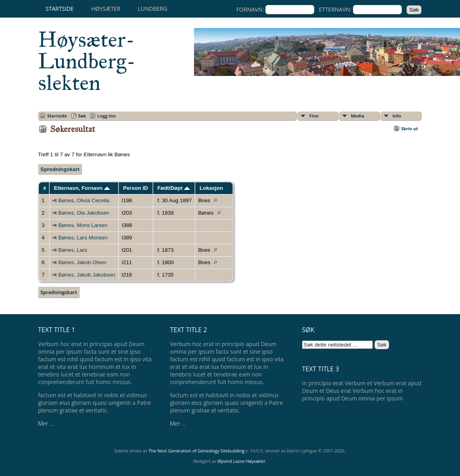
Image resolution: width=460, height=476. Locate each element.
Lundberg (152, 9)
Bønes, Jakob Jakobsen (87, 275)
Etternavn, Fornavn (82, 188)
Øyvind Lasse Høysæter (242, 461)
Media (358, 116)
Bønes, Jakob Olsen (82, 262)
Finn (314, 116)
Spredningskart (60, 169)
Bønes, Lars (73, 250)
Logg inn (106, 116)
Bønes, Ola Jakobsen (84, 213)
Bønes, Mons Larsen (83, 225)
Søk (82, 116)
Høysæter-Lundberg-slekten (87, 61)
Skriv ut (410, 128)
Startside (60, 9)
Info (397, 116)
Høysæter (106, 9)
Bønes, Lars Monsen (83, 238)
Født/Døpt (174, 188)
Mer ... (46, 423)
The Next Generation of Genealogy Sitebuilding (196, 451)
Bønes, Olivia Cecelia (84, 200)
